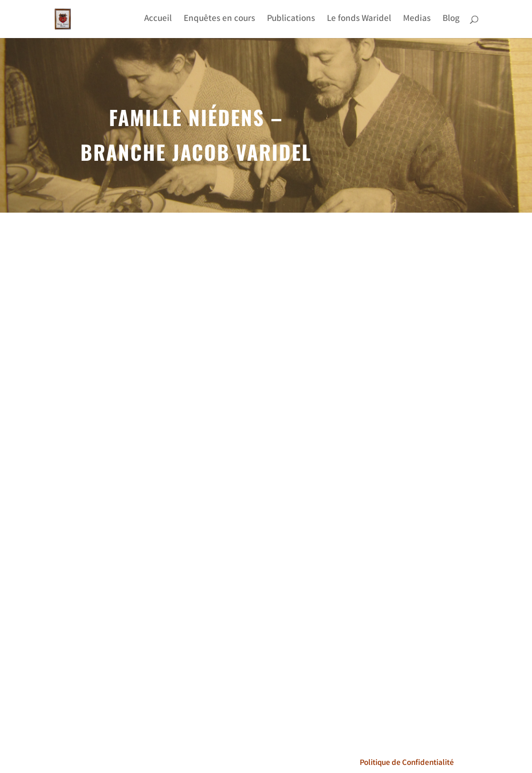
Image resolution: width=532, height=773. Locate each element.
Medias (417, 21)
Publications (291, 21)
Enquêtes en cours (219, 21)
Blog (451, 21)
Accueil (158, 21)
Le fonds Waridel (359, 21)
